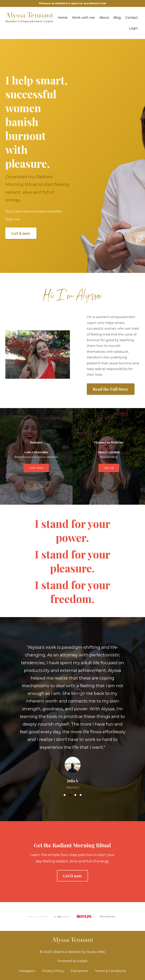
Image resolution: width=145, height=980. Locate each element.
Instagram (27, 971)
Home (63, 18)
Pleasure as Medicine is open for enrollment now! (72, 3)
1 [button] (65, 795)
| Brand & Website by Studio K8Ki (79, 952)
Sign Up (109, 468)
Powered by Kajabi (73, 961)
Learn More (36, 468)
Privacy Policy (53, 971)
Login (133, 28)
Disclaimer (79, 971)
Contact (132, 18)
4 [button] (81, 795)
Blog (117, 18)
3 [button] (75, 795)
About (104, 18)
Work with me (83, 18)
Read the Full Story (111, 389)
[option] (72, 714)
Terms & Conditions (110, 971)
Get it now (21, 233)
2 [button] (70, 795)
